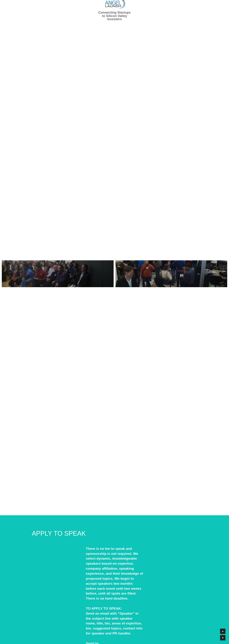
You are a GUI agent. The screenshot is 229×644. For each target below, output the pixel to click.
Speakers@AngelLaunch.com (69, 593)
